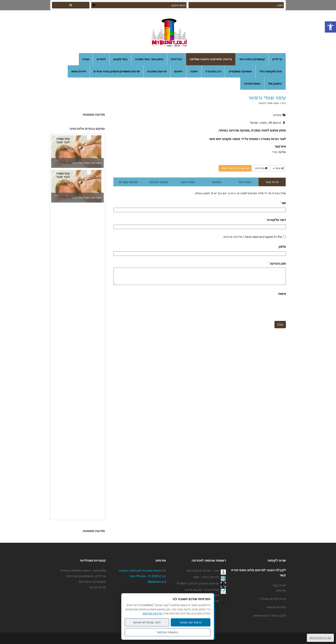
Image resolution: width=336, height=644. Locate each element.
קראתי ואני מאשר (191, 622)
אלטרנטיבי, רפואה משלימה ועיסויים (83, 571)
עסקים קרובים (159, 182)
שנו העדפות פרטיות (320, 638)
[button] (330, 27)
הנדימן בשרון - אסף (206, 577)
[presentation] (253, 309)
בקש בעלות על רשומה (235, 168)
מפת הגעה (188, 182)
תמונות (217, 182)
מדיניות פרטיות (233, 237)
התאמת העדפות (168, 632)
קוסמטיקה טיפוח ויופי (92, 582)
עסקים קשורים (129, 182)
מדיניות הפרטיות (152, 613)
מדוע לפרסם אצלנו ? (272, 599)
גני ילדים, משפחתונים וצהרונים (86, 576)
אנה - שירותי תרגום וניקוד (202, 571)
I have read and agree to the (253, 237)
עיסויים (280, 115)
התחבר (231, 193)
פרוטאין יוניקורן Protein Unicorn (198, 583)
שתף (278, 168)
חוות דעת (245, 182)
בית (284, 103)
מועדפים (261, 168)
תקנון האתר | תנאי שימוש (270, 616)
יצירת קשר (272, 182)
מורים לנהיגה (97, 587)
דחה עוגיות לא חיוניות (147, 622)
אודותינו (281, 590)
